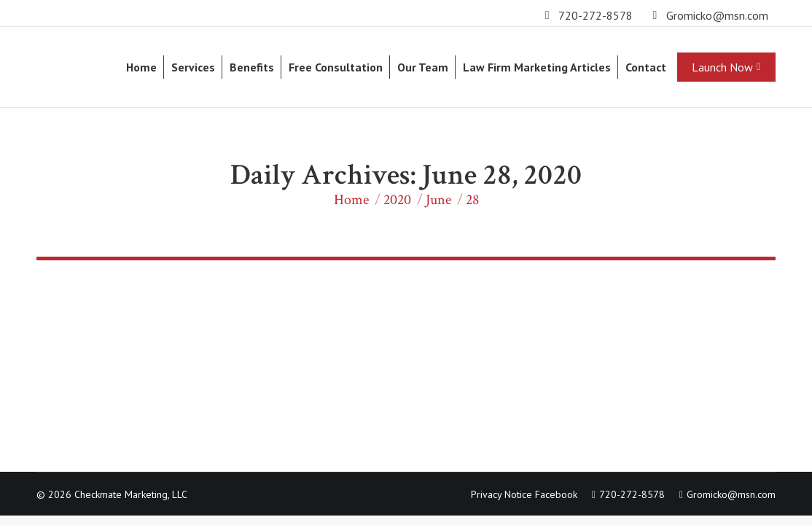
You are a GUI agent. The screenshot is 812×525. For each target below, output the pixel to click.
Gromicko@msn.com (717, 15)
